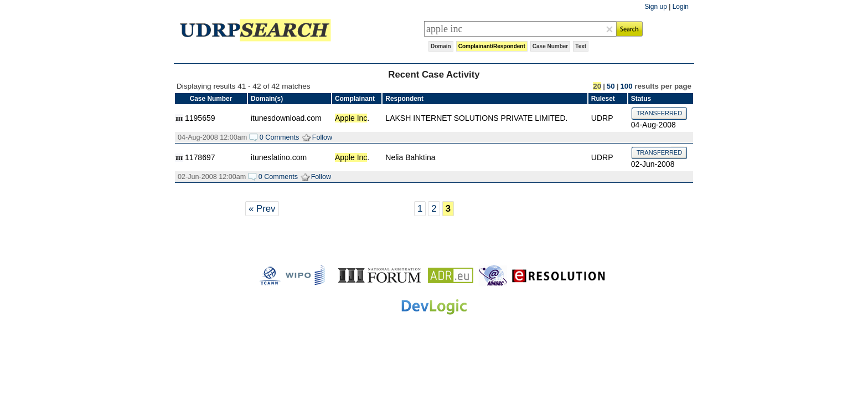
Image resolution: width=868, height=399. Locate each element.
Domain (441, 46)
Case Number (550, 46)
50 (611, 86)
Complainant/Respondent (492, 46)
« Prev (262, 209)
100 (626, 86)
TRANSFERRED (660, 113)
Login (681, 7)
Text (581, 46)
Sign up (656, 7)
